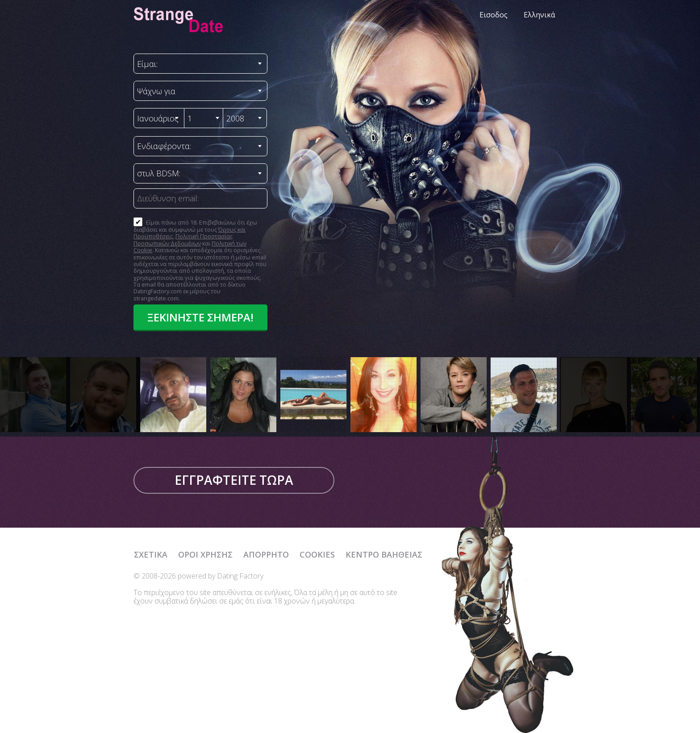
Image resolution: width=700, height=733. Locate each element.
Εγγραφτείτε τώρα (234, 480)
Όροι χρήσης (205, 554)
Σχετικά (151, 554)
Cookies (317, 554)
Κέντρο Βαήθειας (384, 554)
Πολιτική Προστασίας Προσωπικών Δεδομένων (183, 239)
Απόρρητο (266, 554)
